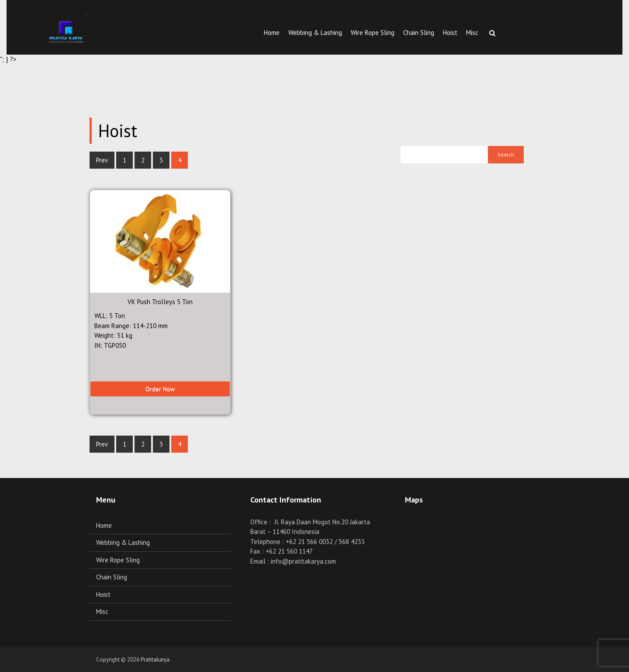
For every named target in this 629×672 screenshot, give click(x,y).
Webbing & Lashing (315, 33)
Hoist (450, 33)
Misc (472, 33)
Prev (102, 160)
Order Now (160, 389)
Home (272, 33)
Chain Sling (419, 33)
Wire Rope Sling (373, 33)
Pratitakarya (155, 660)
